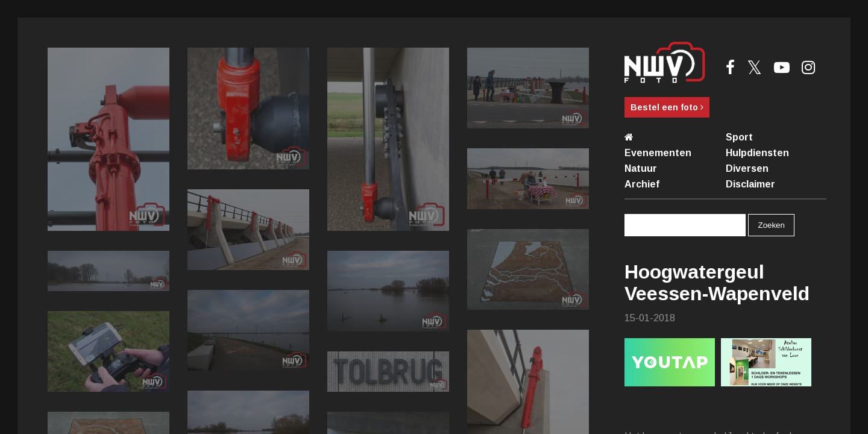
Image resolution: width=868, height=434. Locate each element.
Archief (642, 184)
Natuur (641, 168)
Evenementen (658, 153)
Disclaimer (750, 184)
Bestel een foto (667, 107)
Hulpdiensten (757, 153)
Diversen (747, 168)
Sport (739, 137)
